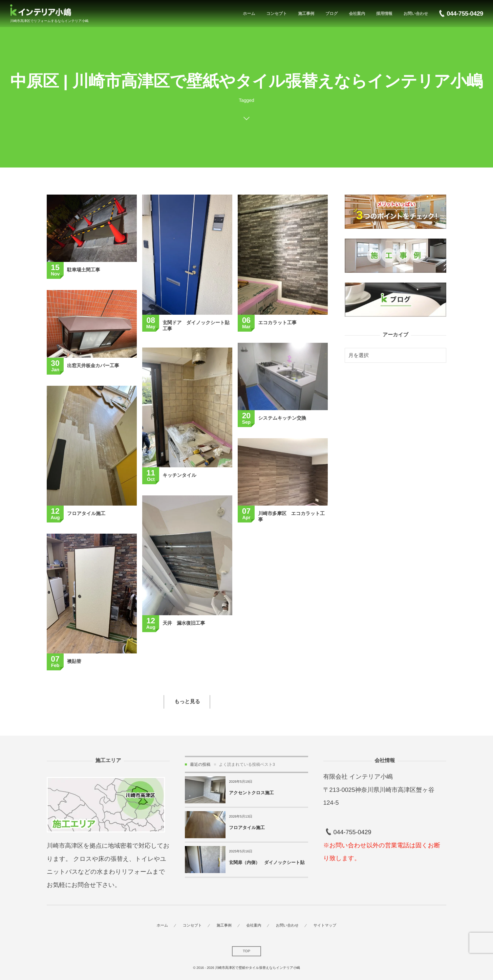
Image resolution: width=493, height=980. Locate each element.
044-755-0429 (352, 832)
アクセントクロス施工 (251, 793)
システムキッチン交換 (282, 418)
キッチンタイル (179, 475)
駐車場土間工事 (83, 270)
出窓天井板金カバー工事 (93, 365)
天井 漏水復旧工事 (184, 623)
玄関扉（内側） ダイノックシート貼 (267, 862)
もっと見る (187, 702)
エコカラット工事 (277, 322)
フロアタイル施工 (86, 513)
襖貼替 (74, 661)
